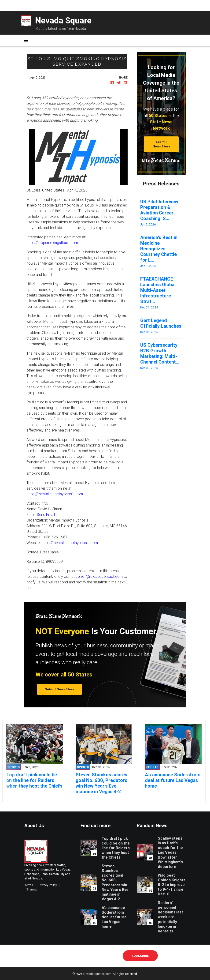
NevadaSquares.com (97, 974)
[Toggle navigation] (26, 41)
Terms (29, 885)
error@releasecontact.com (100, 576)
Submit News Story (161, 144)
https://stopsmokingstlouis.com (52, 243)
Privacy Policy (48, 885)
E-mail (57, 956)
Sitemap (32, 889)
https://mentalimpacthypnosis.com (55, 494)
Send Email (46, 514)
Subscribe (140, 956)
